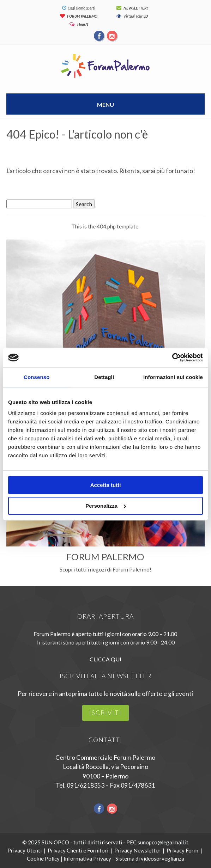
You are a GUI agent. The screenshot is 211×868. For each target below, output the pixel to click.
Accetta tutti (106, 485)
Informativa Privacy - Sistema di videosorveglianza (124, 858)
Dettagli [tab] (104, 377)
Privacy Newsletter (137, 850)
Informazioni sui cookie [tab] (173, 377)
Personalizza (106, 506)
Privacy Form (182, 850)
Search (84, 204)
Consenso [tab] (37, 377)
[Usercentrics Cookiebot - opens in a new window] (172, 357)
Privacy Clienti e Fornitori (78, 850)
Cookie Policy (43, 858)
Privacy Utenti (25, 850)
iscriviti (105, 713)
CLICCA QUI (105, 659)
